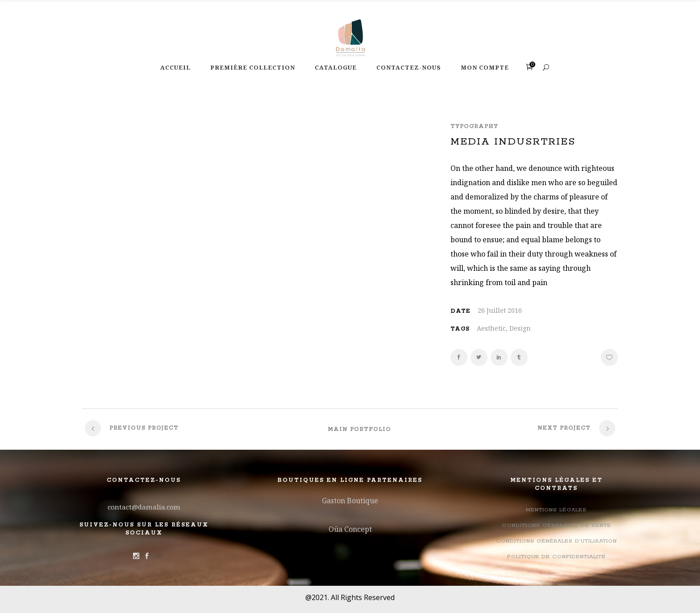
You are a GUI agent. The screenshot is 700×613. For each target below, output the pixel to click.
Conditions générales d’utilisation (556, 541)
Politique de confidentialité (556, 557)
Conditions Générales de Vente (556, 525)
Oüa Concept (350, 529)
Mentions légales (556, 510)
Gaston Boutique (350, 501)
